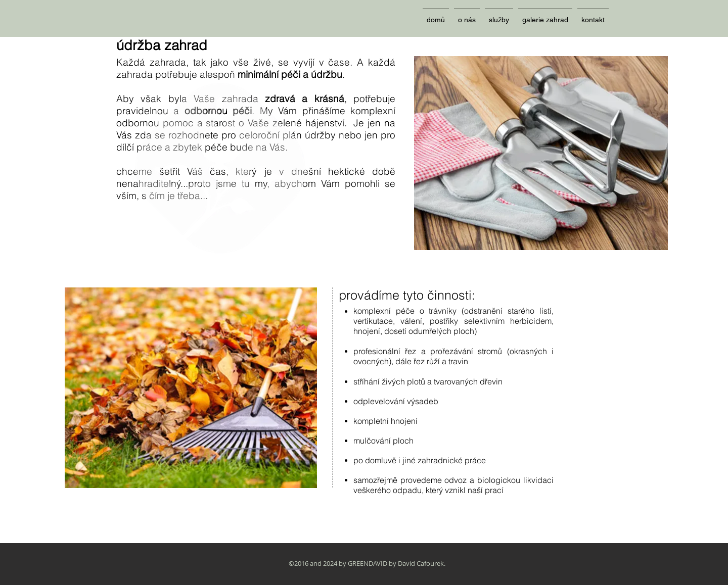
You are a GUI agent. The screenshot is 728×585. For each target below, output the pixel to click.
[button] (499, 15)
